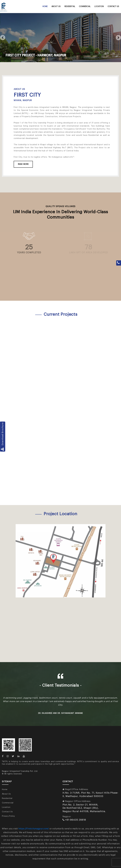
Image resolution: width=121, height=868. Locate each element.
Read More (23, 164)
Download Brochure (3, 437)
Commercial (85, 7)
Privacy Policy (8, 816)
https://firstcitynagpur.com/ (34, 829)
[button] (3, 38)
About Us (56, 7)
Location (99, 7)
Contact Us (113, 7)
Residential (70, 7)
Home (45, 7)
